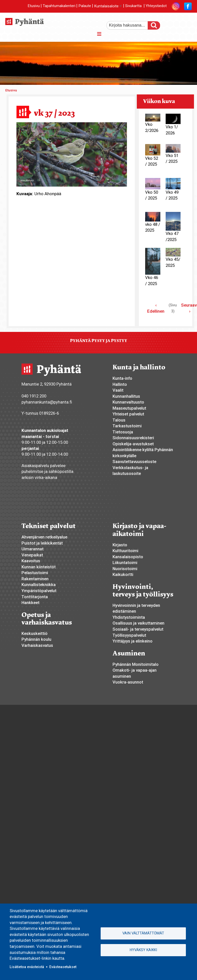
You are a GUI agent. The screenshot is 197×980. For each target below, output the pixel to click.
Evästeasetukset (63, 967)
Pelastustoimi (35, 573)
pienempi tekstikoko (187, 24)
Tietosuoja (123, 432)
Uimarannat (32, 549)
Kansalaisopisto (128, 557)
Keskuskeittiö (35, 633)
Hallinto (120, 384)
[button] (72, 154)
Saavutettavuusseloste (134, 462)
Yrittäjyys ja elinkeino (133, 641)
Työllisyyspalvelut (129, 635)
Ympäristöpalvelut (39, 591)
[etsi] (130, 25)
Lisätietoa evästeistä (27, 967)
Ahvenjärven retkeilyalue (44, 537)
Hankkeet (30, 603)
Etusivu (34, 6)
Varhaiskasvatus (37, 645)
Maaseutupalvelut (129, 408)
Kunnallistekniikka (39, 585)
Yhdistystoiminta (129, 617)
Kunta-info (122, 378)
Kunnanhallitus (126, 396)
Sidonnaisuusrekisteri (133, 438)
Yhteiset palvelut (128, 414)
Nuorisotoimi (125, 569)
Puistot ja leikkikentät (42, 543)
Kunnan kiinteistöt (39, 567)
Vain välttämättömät (143, 933)
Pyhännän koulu (36, 639)
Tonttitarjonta (35, 597)
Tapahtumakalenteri (59, 6)
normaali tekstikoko (179, 24)
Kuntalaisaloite (108, 6)
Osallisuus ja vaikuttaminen (138, 623)
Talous (119, 420)
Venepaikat (32, 555)
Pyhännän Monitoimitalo (136, 664)
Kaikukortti (123, 574)
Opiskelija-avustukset (133, 444)
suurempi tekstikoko (170, 24)
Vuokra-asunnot (128, 682)
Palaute (85, 6)
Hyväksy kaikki (143, 950)
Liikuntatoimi (125, 563)
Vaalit (118, 390)
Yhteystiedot (156, 6)
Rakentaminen (35, 579)
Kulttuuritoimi (125, 551)
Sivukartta (133, 6)
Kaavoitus (31, 561)
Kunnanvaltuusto (128, 402)
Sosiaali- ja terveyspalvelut (138, 629)
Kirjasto (120, 545)
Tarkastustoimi (127, 426)
